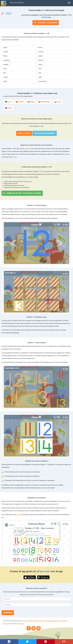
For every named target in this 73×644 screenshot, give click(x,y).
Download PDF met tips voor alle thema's (22, 193)
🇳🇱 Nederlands (44, 102)
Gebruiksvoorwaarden (52, 621)
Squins (22, 624)
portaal (15, 157)
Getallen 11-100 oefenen (46, 23)
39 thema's (27, 149)
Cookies (64, 621)
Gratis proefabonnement (45, 133)
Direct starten (24, 133)
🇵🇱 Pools (58, 102)
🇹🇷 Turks (9, 108)
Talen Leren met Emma (17, 3)
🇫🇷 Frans (31, 102)
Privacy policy (38, 621)
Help (5, 624)
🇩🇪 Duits (8, 102)
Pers (25, 621)
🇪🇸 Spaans (20, 102)
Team (30, 621)
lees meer (45, 571)
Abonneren (8, 613)
